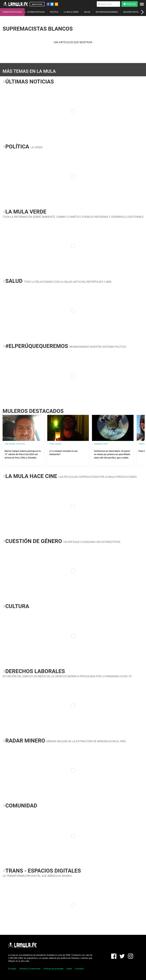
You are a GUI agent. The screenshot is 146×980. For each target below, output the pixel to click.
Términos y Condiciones (30, 969)
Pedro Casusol (55, 444)
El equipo (12, 969)
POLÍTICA (54, 12)
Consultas (79, 969)
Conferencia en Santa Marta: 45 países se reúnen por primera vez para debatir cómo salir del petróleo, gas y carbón (112, 454)
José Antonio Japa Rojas (15, 444)
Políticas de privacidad (53, 969)
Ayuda (69, 969)
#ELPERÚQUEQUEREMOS (107, 12)
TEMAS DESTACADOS (12, 12)
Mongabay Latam (101, 444)
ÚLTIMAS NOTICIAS (36, 12)
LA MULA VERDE (71, 12)
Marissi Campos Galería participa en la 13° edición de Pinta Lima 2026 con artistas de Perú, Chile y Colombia (23, 454)
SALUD (87, 12)
